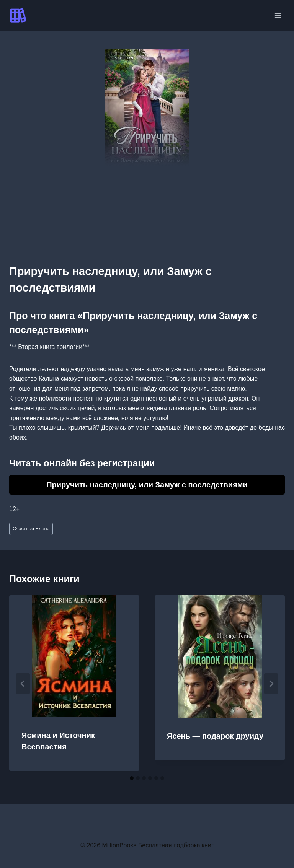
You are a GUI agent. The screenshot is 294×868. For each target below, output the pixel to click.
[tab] (132, 778)
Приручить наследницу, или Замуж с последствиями (147, 485)
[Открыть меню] (278, 15)
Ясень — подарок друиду (215, 736)
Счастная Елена (31, 528)
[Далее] (271, 684)
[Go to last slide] (23, 684)
